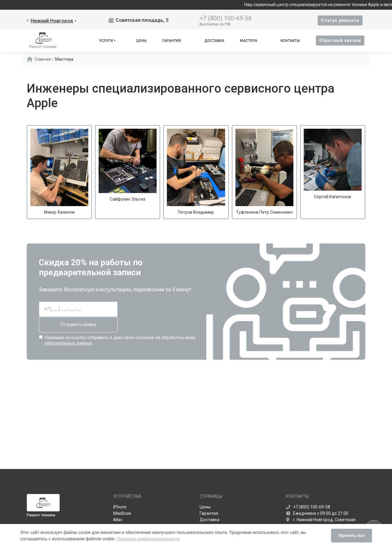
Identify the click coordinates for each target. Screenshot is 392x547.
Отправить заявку (78, 324)
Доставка (214, 41)
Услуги (106, 41)
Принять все (351, 535)
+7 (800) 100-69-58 (226, 18)
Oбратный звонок (340, 40)
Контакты (290, 41)
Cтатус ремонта (340, 20)
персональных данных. (69, 343)
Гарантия (172, 41)
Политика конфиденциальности (148, 539)
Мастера (249, 41)
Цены (141, 41)
